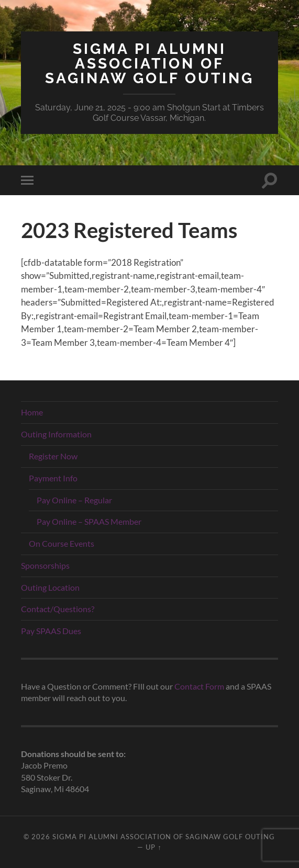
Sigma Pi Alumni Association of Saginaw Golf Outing (149, 64)
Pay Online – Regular (74, 500)
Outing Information (56, 434)
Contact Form (199, 686)
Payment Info (53, 478)
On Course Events (62, 543)
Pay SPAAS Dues (51, 631)
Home (32, 412)
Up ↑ (153, 847)
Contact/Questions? (58, 609)
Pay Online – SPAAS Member (89, 521)
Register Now (53, 456)
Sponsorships (45, 565)
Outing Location (50, 587)
